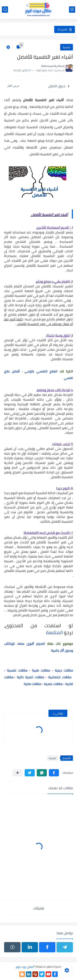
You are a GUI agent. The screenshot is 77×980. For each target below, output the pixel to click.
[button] (54, 773)
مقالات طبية (41, 670)
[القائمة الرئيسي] (72, 10)
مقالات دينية (64, 670)
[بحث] (5, 10)
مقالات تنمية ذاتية (30, 677)
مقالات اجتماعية (60, 677)
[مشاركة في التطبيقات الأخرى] (18, 773)
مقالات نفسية (17, 670)
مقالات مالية (32, 684)
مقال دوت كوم (25, 967)
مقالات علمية (53, 684)
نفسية (67, 47)
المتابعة (54, 632)
